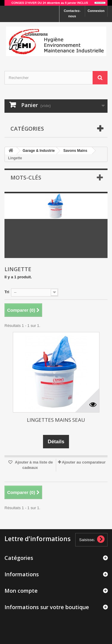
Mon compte (21, 591)
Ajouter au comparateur (84, 462)
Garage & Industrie (39, 151)
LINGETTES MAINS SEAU (56, 420)
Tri (7, 292)
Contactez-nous (72, 13)
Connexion (96, 11)
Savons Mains (75, 151)
